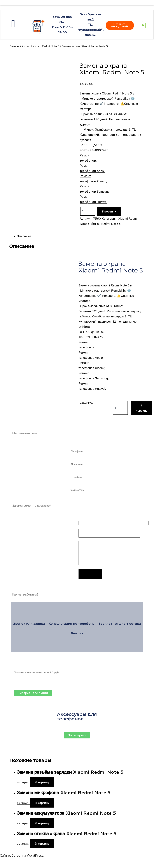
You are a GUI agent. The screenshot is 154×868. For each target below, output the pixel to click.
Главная (14, 46)
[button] (120, 25)
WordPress (35, 856)
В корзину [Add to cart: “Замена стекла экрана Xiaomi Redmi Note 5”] (42, 844)
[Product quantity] (88, 211)
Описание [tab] (24, 236)
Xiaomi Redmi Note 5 (46, 46)
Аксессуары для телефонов (77, 716)
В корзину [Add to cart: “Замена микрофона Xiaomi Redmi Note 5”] (42, 803)
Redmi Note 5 (111, 224)
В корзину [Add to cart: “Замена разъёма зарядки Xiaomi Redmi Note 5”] (42, 782)
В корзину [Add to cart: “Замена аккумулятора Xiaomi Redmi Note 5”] (42, 823)
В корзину (109, 211)
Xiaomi (26, 46)
